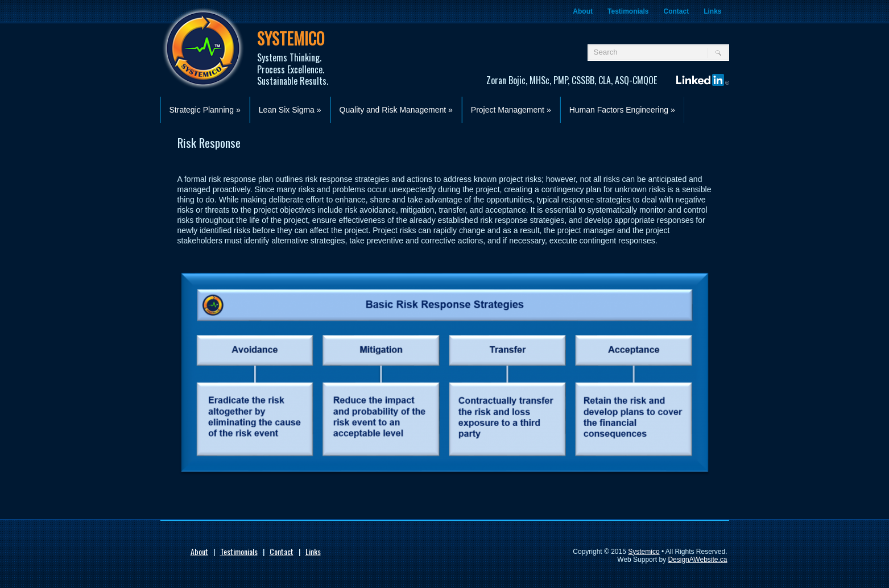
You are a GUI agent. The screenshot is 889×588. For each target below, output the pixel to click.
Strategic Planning (205, 110)
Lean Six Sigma (290, 110)
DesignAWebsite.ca (697, 560)
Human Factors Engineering (622, 110)
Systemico (644, 552)
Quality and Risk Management (396, 110)
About (583, 11)
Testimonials (628, 11)
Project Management (511, 110)
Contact (676, 11)
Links (712, 11)
